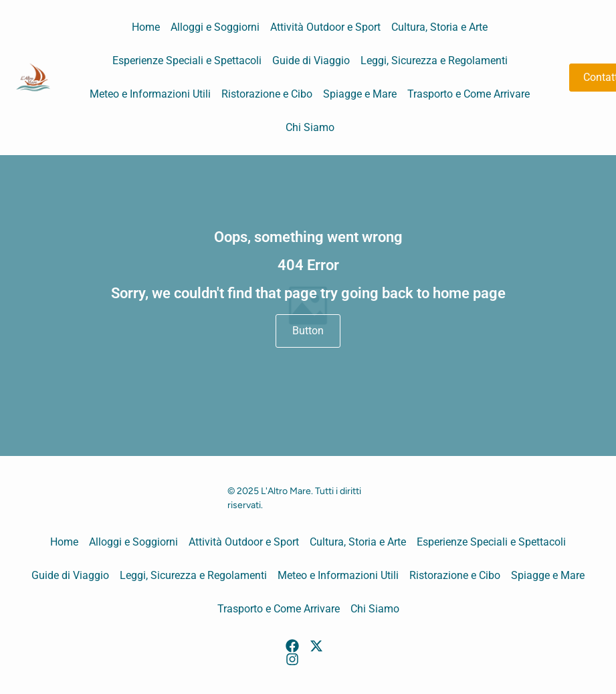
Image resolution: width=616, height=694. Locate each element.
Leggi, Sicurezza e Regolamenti (434, 61)
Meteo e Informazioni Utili (150, 94)
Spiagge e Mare (360, 94)
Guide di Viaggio (311, 61)
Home (146, 27)
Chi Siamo (310, 127)
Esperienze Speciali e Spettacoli (187, 61)
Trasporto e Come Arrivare (469, 94)
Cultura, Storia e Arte (439, 27)
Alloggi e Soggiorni (215, 27)
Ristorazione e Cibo (267, 94)
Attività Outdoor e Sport (325, 27)
